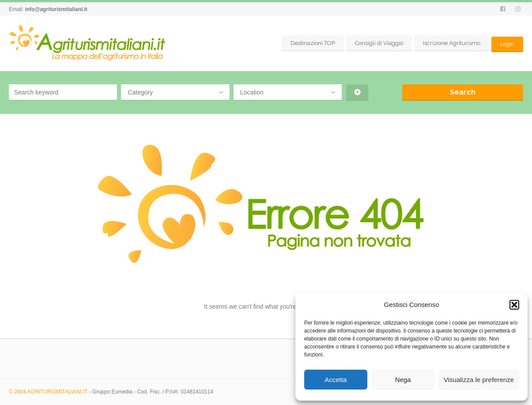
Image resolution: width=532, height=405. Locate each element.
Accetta (336, 380)
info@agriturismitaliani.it (56, 9)
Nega (403, 380)
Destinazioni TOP (312, 43)
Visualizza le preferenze (479, 380)
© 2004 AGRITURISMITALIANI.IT (48, 392)
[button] (514, 305)
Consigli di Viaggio (379, 43)
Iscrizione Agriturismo (451, 43)
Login (507, 43)
